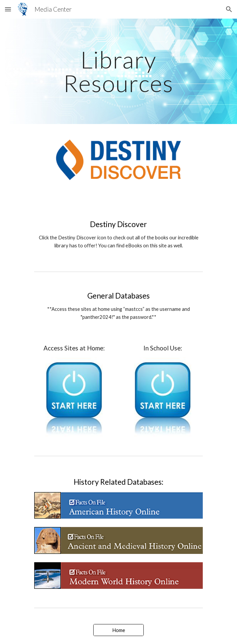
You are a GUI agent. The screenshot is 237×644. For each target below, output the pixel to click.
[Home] (118, 630)
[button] (8, 9)
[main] (118, 71)
